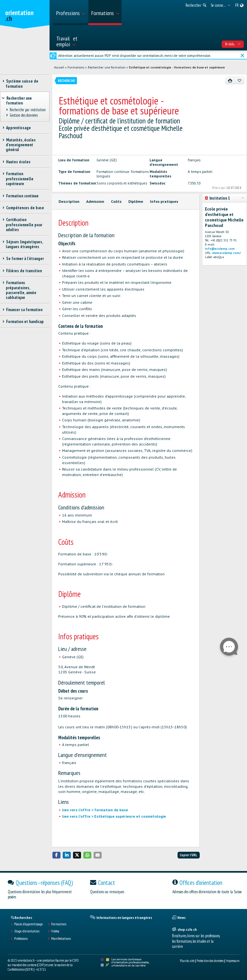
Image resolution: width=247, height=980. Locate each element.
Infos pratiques (164, 201)
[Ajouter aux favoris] (239, 80)
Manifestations (61, 939)
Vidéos (55, 931)
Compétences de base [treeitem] (25, 208)
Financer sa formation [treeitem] (24, 310)
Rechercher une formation (107, 67)
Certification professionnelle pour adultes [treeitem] (24, 225)
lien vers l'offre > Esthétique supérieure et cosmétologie (114, 816)
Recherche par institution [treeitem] (27, 110)
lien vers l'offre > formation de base (95, 810)
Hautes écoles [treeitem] (18, 162)
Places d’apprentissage (28, 924)
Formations (76, 67)
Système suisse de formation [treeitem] (22, 84)
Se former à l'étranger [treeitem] (25, 259)
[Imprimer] (230, 80)
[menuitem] (70, 13)
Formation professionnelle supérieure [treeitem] (20, 179)
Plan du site (187, 961)
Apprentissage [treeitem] (18, 128)
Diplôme (136, 201)
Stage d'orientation (27, 931)
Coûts (116, 201)
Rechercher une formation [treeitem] (19, 101)
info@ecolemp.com (220, 249)
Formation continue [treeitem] (22, 196)
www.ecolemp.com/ (227, 253)
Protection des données (210, 961)
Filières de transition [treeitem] (24, 271)
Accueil (59, 67)
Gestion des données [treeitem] (23, 115)
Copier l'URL (188, 855)
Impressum (233, 961)
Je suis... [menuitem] (233, 44)
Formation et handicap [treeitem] (25, 322)
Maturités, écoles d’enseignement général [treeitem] (21, 145)
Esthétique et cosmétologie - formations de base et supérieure (177, 67)
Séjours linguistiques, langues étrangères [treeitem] (24, 244)
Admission (95, 201)
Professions (21, 939)
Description (69, 201)
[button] (57, 855)
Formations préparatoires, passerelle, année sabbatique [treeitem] (21, 290)
